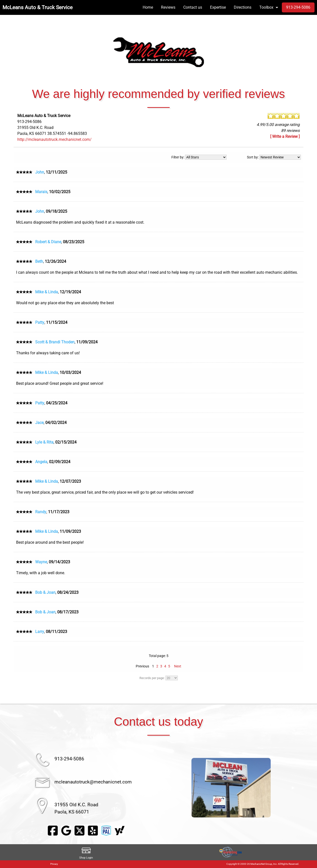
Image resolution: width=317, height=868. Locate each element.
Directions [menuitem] (243, 7)
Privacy (54, 864)
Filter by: (199, 157)
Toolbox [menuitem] (266, 7)
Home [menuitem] (148, 7)
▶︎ (293, 788)
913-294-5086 (69, 759)
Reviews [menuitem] (168, 7)
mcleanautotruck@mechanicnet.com (93, 782)
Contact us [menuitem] (193, 7)
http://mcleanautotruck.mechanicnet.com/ (54, 139)
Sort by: (274, 157)
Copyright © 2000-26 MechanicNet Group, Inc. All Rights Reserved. (263, 864)
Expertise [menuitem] (218, 7)
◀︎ (169, 788)
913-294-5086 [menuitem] (298, 7)
